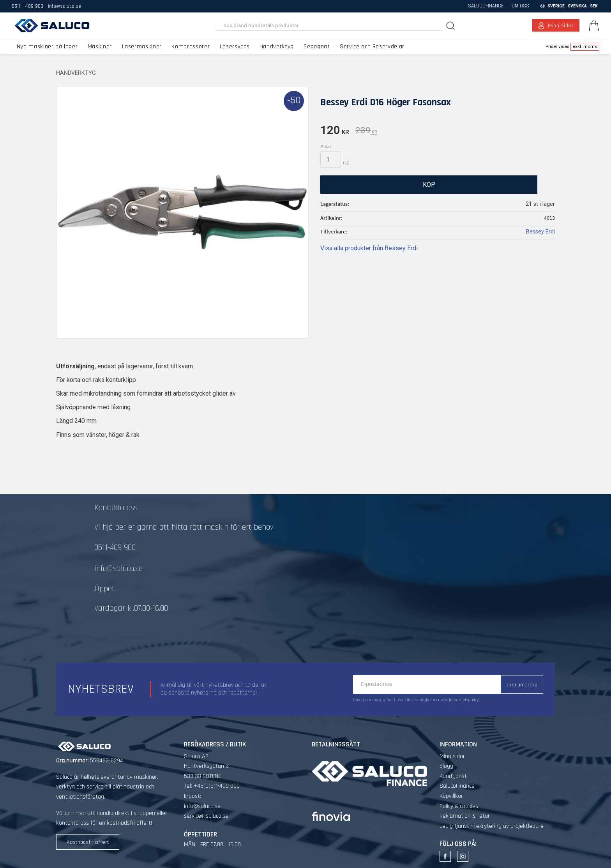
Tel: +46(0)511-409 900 (212, 786)
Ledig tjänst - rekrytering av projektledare (492, 826)
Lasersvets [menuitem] (235, 47)
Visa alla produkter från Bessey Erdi (369, 248)
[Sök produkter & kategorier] (329, 26)
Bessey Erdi (540, 232)
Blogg (446, 766)
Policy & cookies (459, 806)
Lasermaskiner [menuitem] (142, 47)
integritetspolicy (464, 700)
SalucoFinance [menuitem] (486, 6)
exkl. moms (585, 46)
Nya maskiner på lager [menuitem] (47, 47)
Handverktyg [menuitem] (277, 47)
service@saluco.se (206, 816)
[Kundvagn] (592, 26)
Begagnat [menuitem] (317, 47)
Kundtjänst (453, 776)
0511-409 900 (115, 548)
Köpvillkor (451, 796)
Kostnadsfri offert (88, 842)
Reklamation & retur (465, 816)
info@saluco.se (64, 6)
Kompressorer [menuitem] (191, 47)
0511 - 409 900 (27, 6)
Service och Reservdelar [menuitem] (372, 47)
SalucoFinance (457, 786)
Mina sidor (452, 756)
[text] (335, 132)
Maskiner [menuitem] (100, 47)
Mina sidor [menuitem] (561, 26)
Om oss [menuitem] (520, 6)
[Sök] (451, 26)
